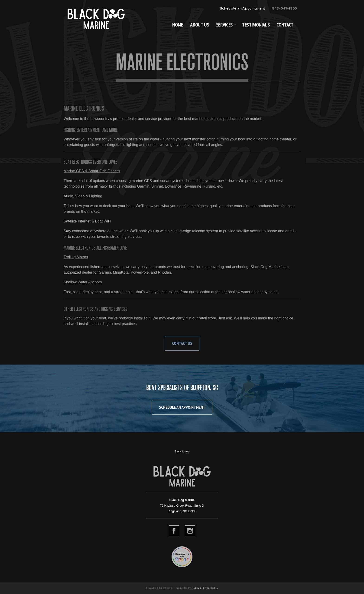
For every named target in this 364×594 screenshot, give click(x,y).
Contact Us (182, 343)
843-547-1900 (284, 8)
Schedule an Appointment (242, 8)
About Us (200, 25)
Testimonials (256, 25)
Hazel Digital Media (205, 588)
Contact (285, 25)
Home (178, 25)
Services (224, 25)
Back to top (182, 451)
